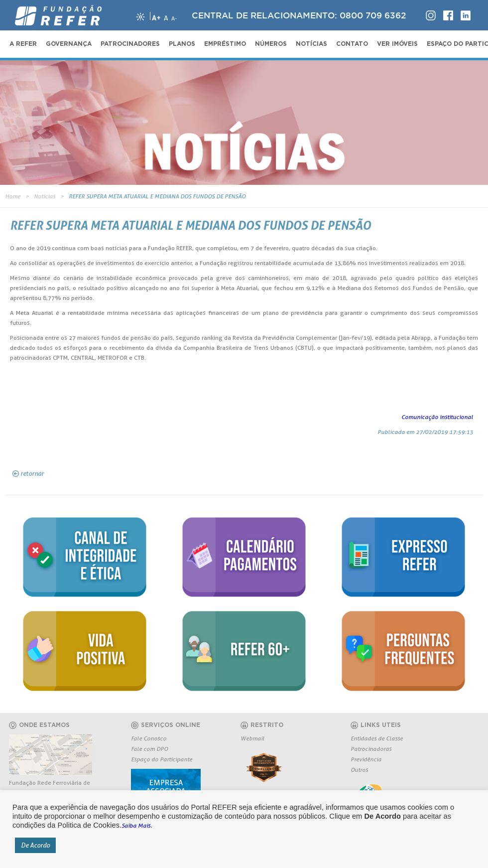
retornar (32, 473)
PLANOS (182, 44)
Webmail (252, 738)
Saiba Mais (136, 825)
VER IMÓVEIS (397, 44)
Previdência (366, 759)
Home (13, 196)
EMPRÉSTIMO (225, 44)
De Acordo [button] (35, 845)
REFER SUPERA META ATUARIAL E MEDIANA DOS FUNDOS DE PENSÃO (157, 196)
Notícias (45, 196)
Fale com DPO (149, 749)
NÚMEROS (271, 44)
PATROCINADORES (130, 44)
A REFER (23, 44)
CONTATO (352, 44)
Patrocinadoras (371, 749)
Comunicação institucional (437, 417)
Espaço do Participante (162, 759)
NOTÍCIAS (311, 44)
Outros (359, 770)
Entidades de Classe (377, 738)
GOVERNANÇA (69, 44)
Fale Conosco (149, 738)
